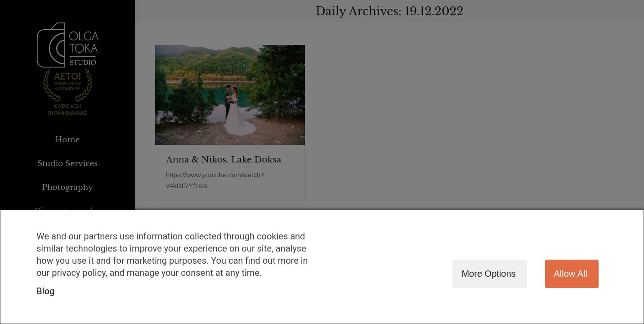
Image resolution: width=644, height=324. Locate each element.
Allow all (571, 274)
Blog (45, 291)
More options (488, 274)
